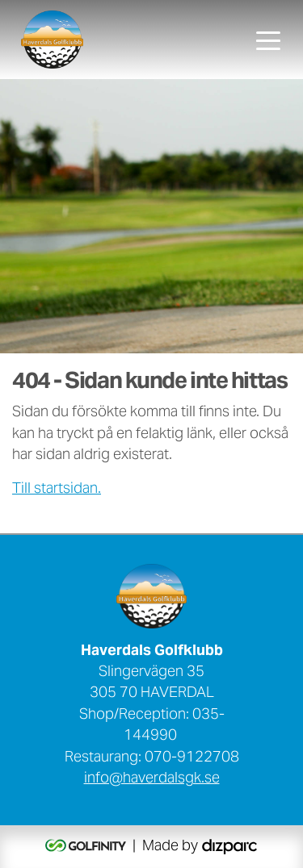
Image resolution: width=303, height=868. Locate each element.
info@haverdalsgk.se (152, 779)
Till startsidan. (57, 490)
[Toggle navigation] (268, 40)
